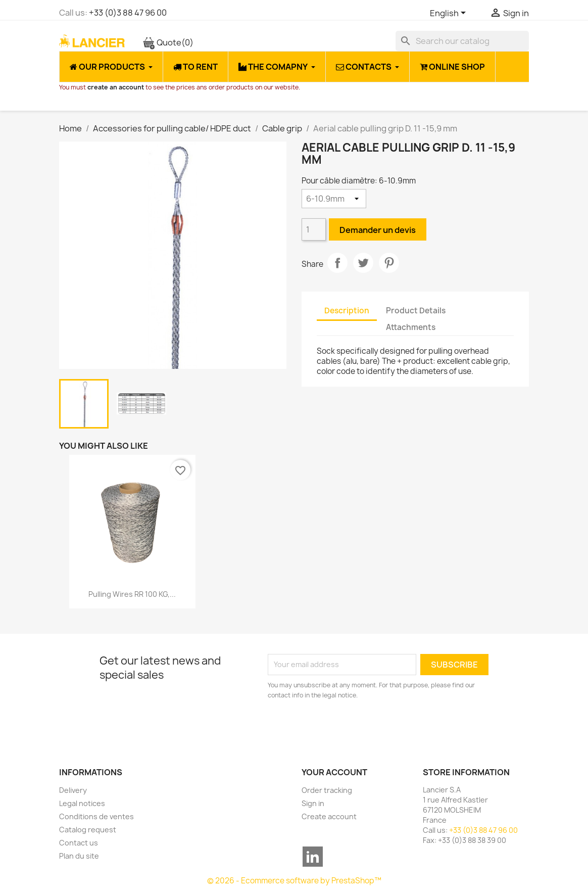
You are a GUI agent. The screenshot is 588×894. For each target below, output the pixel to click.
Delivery (73, 790)
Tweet (363, 263)
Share (337, 263)
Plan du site (79, 856)
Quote (168, 42)
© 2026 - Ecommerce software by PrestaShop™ (294, 881)
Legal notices (82, 803)
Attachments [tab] (411, 327)
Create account (329, 816)
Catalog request (88, 830)
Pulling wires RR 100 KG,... (132, 594)
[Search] (462, 41)
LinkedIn (313, 857)
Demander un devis (378, 230)
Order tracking (327, 790)
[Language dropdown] (450, 14)
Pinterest (389, 263)
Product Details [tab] (416, 311)
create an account (116, 87)
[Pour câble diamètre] (334, 199)
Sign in (313, 803)
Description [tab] (347, 311)
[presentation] (352, 728)
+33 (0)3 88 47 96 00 (128, 13)
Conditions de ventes (96, 816)
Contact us (79, 843)
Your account (334, 772)
